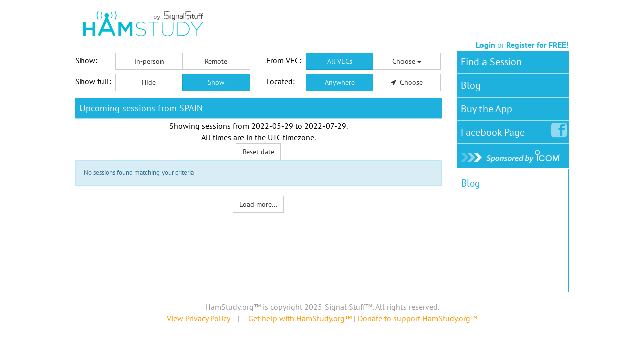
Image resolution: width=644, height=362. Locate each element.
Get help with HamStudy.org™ (300, 318)
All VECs (340, 61)
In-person (149, 61)
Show (216, 82)
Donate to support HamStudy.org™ (418, 318)
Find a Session (491, 62)
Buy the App (487, 109)
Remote (216, 61)
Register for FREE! (537, 45)
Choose (407, 61)
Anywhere (340, 82)
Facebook (495, 130)
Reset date (258, 152)
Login (486, 45)
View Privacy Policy (198, 318)
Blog (471, 85)
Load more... (258, 204)
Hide (149, 82)
